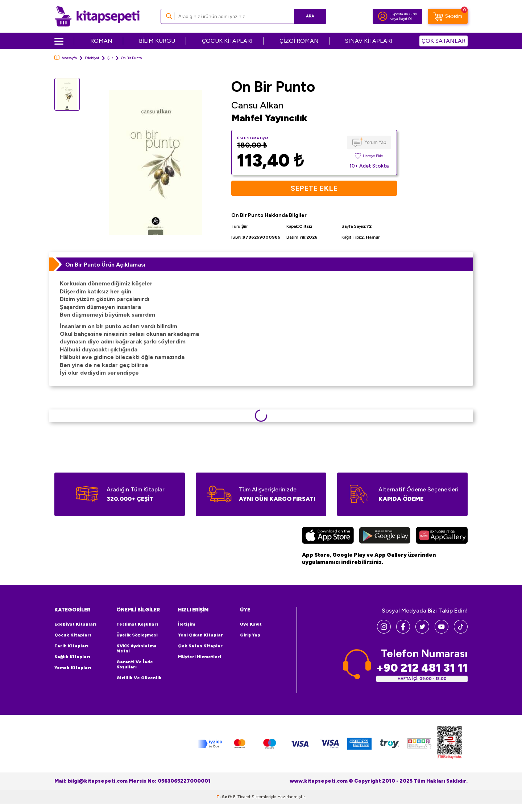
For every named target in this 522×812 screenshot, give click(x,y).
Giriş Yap (250, 635)
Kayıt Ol (405, 19)
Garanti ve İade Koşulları (135, 664)
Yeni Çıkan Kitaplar (200, 635)
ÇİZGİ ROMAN (299, 41)
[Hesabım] (383, 16)
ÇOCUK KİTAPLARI (227, 41)
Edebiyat (92, 58)
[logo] (97, 16)
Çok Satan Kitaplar (200, 646)
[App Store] (328, 536)
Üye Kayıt (251, 624)
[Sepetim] (448, 16)
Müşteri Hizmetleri (200, 657)
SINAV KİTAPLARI (369, 41)
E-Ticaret (242, 797)
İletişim (187, 624)
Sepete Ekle (314, 188)
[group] (156, 162)
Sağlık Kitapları (72, 657)
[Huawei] (442, 536)
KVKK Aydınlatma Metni (136, 648)
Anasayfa (66, 58)
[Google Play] (385, 536)
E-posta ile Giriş (404, 14)
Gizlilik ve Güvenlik (139, 678)
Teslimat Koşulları (137, 624)
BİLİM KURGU (157, 41)
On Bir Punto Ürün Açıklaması (105, 265)
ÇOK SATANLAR (444, 41)
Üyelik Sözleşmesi (137, 635)
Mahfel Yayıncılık (269, 118)
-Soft (225, 797)
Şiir (110, 58)
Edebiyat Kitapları (75, 624)
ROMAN (101, 41)
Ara (310, 16)
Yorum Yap (375, 142)
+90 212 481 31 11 (422, 668)
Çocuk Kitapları (73, 635)
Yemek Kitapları (73, 668)
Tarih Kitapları (71, 646)
